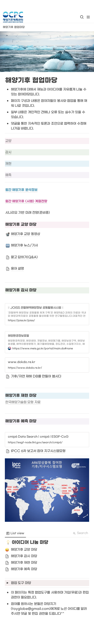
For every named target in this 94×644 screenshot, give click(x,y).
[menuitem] (15, 533)
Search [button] (80, 533)
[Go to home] (13, 17)
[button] (82, 17)
